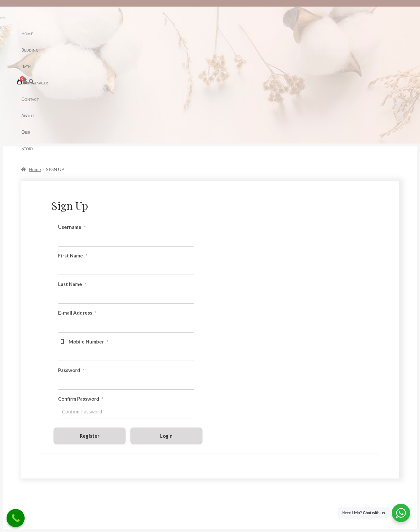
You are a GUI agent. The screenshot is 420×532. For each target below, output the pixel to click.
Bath (161, 33)
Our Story (273, 33)
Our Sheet (30, 464)
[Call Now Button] (16, 518)
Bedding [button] (141, 33)
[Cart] (373, 32)
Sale (131, 455)
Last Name (72, 186)
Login (166, 337)
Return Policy (34, 473)
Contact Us (217, 33)
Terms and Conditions (42, 481)
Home (120, 33)
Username (72, 128)
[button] (360, 32)
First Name (73, 157)
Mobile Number (88, 243)
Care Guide (31, 455)
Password (71, 272)
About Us (246, 33)
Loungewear (186, 33)
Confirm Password (81, 300)
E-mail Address (77, 214)
